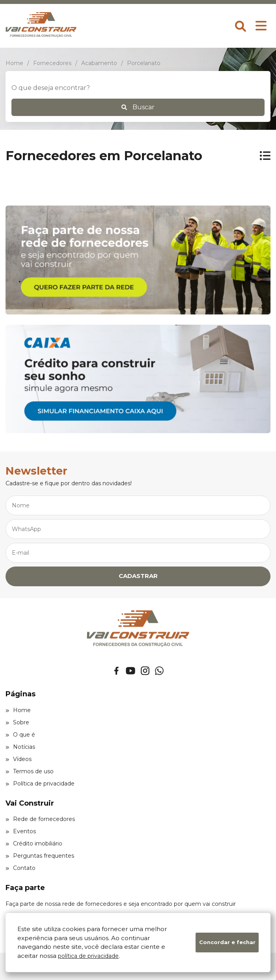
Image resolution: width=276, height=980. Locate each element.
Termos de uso (30, 771)
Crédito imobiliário (34, 843)
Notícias (20, 747)
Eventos (21, 831)
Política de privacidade (40, 784)
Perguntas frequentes (40, 856)
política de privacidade (88, 956)
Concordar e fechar (227, 942)
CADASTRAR (138, 576)
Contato (21, 868)
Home (18, 710)
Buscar (138, 107)
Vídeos (19, 759)
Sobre (17, 722)
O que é (20, 735)
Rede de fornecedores (40, 819)
